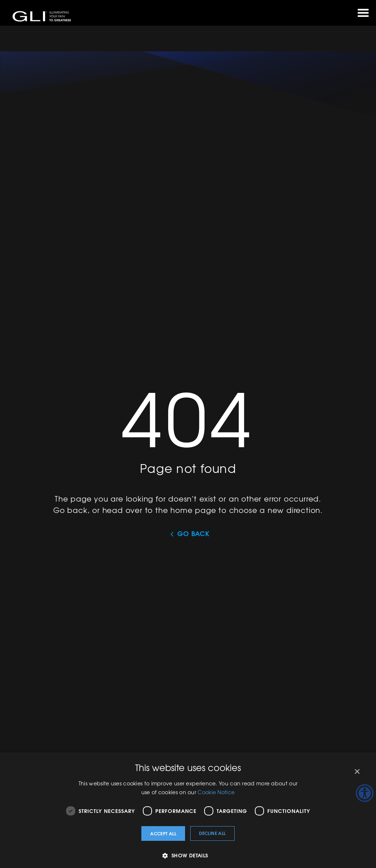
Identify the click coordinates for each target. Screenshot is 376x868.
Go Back (194, 534)
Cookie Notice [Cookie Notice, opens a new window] (216, 792)
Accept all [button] (163, 833)
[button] (188, 855)
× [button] (357, 772)
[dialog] (188, 810)
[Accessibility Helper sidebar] (365, 793)
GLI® (42, 16)
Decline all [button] (212, 833)
